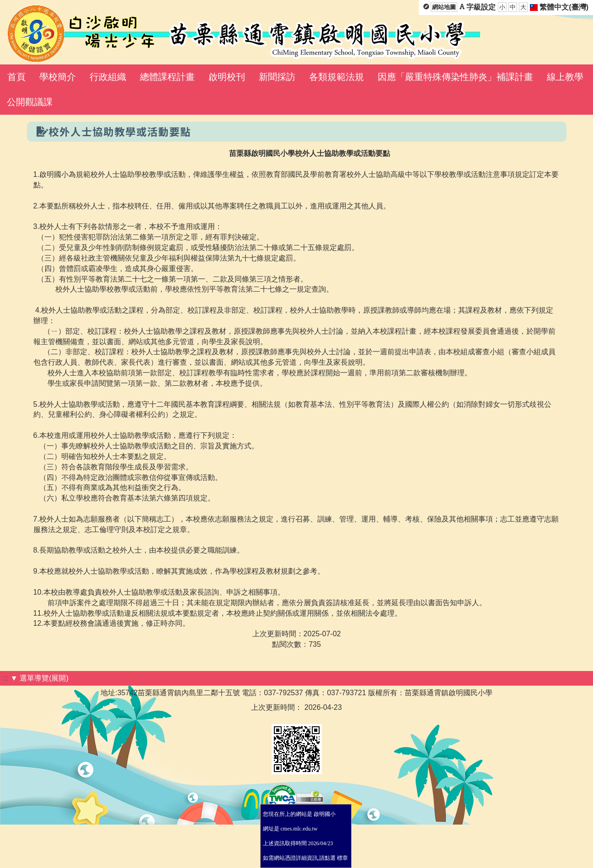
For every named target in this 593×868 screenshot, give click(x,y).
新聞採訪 (277, 77)
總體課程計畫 (167, 77)
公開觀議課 (30, 102)
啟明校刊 (227, 77)
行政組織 (108, 77)
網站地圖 (444, 7)
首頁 (16, 77)
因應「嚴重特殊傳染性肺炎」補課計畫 (455, 77)
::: (5, 678)
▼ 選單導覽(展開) (40, 678)
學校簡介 (58, 77)
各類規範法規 (337, 77)
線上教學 (565, 77)
